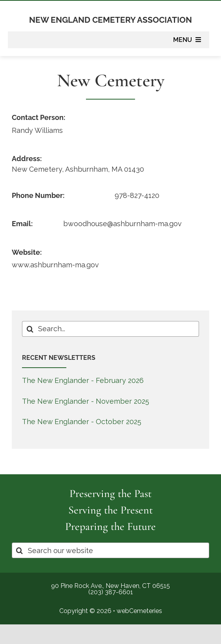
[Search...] (110, 329)
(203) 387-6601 (111, 592)
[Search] (30, 329)
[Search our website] (110, 550)
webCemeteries (139, 611)
